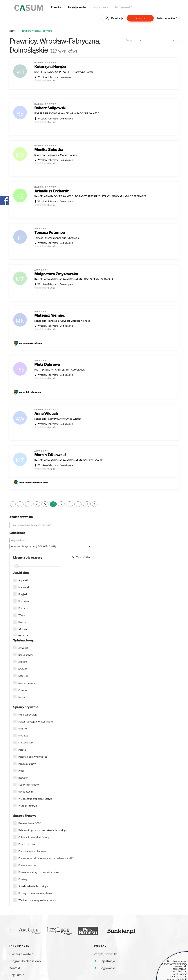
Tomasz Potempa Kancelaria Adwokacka (57, 238)
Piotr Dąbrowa (47, 364)
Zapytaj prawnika (77, 7)
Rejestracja (117, 18)
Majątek (23, 729)
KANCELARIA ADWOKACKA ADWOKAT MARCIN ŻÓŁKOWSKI (69, 460)
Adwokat (23, 648)
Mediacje (23, 736)
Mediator (23, 697)
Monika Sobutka (49, 150)
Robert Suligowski (50, 108)
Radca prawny (26, 655)
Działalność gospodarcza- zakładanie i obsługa (43, 830)
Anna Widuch (46, 414)
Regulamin (17, 975)
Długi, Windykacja (28, 715)
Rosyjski (23, 594)
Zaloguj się (140, 18)
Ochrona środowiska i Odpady (34, 837)
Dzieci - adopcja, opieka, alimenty (36, 722)
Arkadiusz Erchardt (51, 191)
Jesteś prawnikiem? (167, 18)
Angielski (23, 580)
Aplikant (23, 662)
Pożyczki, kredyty (27, 764)
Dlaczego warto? (124, 7)
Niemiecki (24, 587)
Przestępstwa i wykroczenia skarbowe (38, 872)
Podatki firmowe (27, 844)
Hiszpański (24, 601)
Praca (21, 771)
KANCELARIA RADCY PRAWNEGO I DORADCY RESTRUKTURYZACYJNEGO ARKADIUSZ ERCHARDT (90, 196)
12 (87, 504)
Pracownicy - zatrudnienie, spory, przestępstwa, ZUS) (46, 858)
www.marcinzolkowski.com (33, 483)
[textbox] (52, 541)
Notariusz (23, 676)
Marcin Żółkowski (50, 455)
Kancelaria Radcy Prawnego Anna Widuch (58, 419)
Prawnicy (56, 7)
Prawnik (23, 690)
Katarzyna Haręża (50, 67)
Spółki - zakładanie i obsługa (33, 886)
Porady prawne (101, 7)
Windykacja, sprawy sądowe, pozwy (37, 900)
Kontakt (15, 968)
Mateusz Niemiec (50, 315)
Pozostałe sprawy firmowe (32, 851)
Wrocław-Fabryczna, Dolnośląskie (55, 77)
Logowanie (107, 968)
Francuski (23, 608)
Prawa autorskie (27, 865)
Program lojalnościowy (25, 961)
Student (23, 669)
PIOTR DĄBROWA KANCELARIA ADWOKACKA (60, 370)
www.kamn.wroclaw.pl (31, 343)
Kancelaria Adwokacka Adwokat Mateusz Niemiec (62, 321)
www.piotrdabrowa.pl (30, 392)
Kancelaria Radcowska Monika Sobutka (56, 155)
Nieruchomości (26, 743)
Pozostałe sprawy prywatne (33, 757)
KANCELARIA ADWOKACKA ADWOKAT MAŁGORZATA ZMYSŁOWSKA (74, 279)
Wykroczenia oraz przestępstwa (35, 799)
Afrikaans (23, 629)
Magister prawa (27, 683)
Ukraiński (23, 622)
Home (12, 31)
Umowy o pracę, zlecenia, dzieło (35, 893)
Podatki (22, 750)
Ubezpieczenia (26, 792)
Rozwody (23, 778)
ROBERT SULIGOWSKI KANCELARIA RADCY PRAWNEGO (67, 113)
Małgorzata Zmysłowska (56, 274)
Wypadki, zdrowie (28, 806)
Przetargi (23, 879)
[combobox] (52, 540)
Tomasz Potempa (49, 233)
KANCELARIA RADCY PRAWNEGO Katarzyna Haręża (64, 72)
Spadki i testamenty (29, 785)
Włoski (22, 615)
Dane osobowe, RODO (30, 823)
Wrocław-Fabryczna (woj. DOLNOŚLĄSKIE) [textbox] (51, 547)
